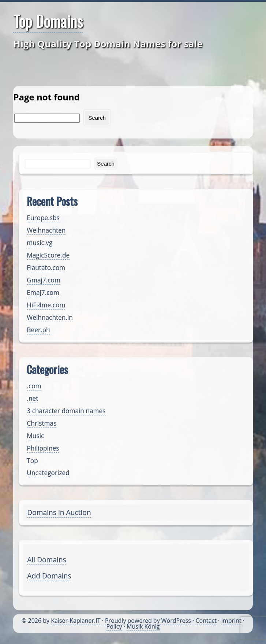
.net (32, 398)
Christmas (42, 423)
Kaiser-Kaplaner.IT (76, 621)
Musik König (143, 626)
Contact (206, 621)
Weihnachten (46, 230)
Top (32, 461)
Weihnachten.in (50, 317)
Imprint (231, 621)
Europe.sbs (43, 218)
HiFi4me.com (46, 305)
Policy (114, 626)
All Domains (46, 560)
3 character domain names (66, 411)
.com (34, 386)
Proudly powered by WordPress (148, 621)
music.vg (40, 243)
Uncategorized (48, 473)
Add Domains (49, 576)
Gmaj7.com (44, 280)
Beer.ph (38, 330)
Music (35, 436)
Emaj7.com (43, 293)
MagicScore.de (48, 255)
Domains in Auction (59, 512)
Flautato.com (46, 268)
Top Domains (48, 21)
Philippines (43, 448)
